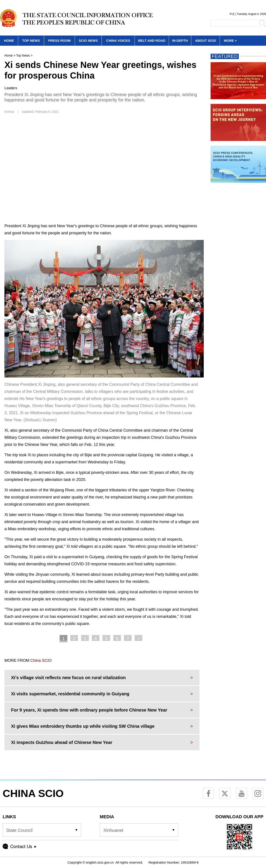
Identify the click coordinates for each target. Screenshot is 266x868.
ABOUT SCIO (205, 41)
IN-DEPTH (180, 41)
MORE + (230, 41)
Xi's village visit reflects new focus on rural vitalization (68, 678)
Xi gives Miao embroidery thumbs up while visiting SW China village (83, 726)
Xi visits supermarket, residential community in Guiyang (70, 694)
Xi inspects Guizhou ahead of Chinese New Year (62, 742)
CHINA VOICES (118, 41)
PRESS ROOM (59, 41)
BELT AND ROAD (152, 41)
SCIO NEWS (88, 41)
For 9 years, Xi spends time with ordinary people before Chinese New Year (89, 710)
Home (9, 55)
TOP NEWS (31, 41)
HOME (9, 41)
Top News (23, 55)
